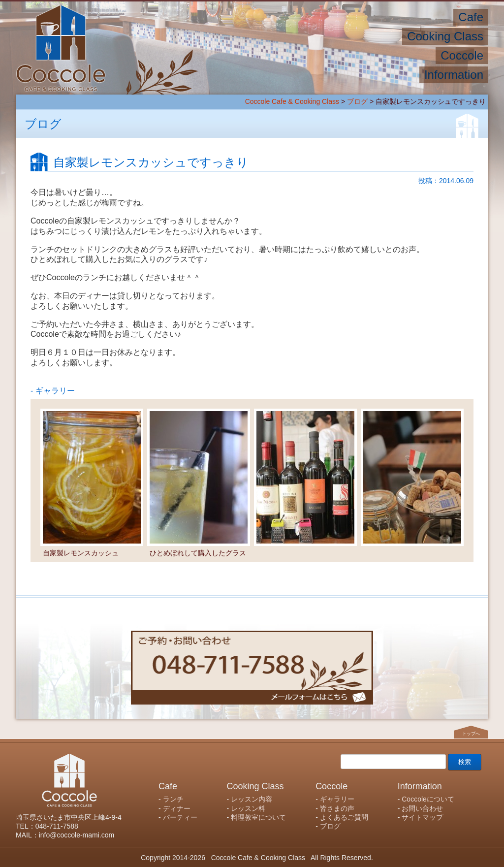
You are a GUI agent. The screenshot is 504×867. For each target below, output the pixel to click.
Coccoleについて (428, 799)
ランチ (173, 799)
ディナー (177, 808)
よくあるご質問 (344, 817)
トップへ (471, 733)
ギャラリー (337, 799)
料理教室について (258, 817)
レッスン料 (248, 808)
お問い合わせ (422, 808)
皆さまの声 (337, 808)
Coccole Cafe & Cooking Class (292, 101)
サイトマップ (422, 817)
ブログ (357, 101)
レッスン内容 (252, 799)
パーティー (180, 817)
